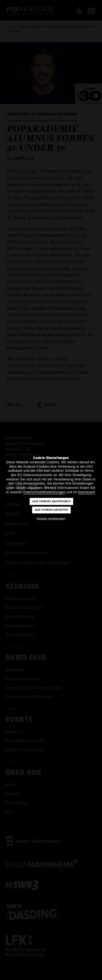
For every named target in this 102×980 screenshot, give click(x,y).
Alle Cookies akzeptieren (51, 501)
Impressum (86, 492)
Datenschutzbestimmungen (44, 492)
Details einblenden (51, 519)
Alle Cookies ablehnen (52, 510)
